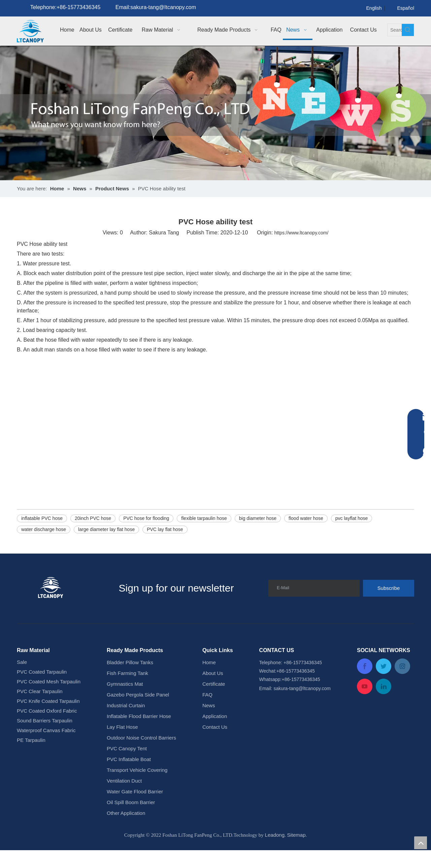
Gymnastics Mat (125, 702)
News (209, 723)
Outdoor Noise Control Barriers (141, 756)
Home (209, 680)
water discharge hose (44, 547)
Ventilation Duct (124, 799)
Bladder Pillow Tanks (130, 680)
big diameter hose (258, 536)
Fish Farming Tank (127, 691)
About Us (213, 691)
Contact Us (215, 745)
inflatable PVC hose (42, 536)
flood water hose (306, 536)
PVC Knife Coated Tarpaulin (48, 719)
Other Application (126, 831)
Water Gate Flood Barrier (135, 809)
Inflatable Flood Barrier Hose (139, 734)
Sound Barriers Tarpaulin (45, 738)
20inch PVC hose (93, 536)
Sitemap (296, 853)
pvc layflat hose (352, 536)
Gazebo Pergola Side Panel (138, 712)
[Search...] (395, 30)
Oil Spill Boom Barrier (131, 820)
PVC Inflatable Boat (129, 777)
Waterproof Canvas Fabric (46, 748)
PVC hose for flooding (146, 536)
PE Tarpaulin (31, 758)
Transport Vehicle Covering (137, 788)
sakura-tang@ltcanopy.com (302, 707)
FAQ (207, 712)
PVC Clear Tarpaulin (40, 709)
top (421, 843)
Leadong (275, 853)
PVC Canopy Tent (127, 766)
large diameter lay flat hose (106, 547)
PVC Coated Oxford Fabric (47, 729)
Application (215, 734)
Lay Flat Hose (122, 745)
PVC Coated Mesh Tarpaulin (49, 699)
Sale (22, 680)
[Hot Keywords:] (408, 30)
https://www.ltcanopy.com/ (302, 251)
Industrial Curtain (126, 723)
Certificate (214, 702)
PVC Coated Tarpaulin (42, 690)
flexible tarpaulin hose (204, 536)
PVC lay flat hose (165, 547)
